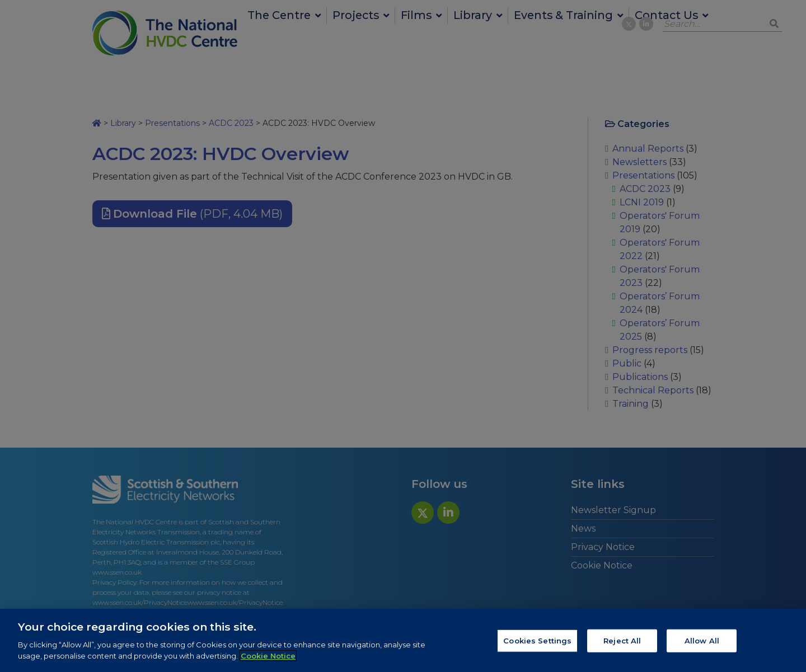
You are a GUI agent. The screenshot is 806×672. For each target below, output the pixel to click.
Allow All (702, 645)
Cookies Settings (537, 645)
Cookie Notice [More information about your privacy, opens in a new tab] (268, 660)
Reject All (622, 645)
